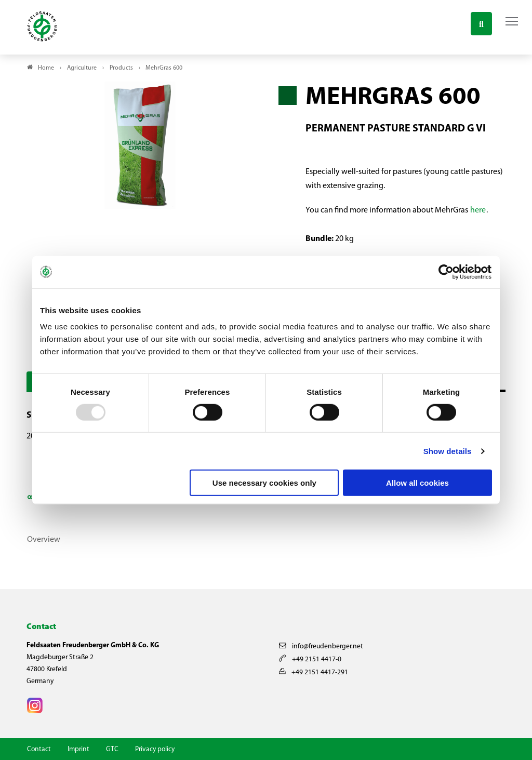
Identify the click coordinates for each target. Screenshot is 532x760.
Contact (39, 749)
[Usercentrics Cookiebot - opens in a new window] (447, 272)
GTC (112, 749)
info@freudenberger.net (321, 646)
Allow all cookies (417, 483)
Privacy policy (155, 749)
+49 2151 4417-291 (314, 672)
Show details (448, 451)
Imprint (78, 749)
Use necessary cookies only (264, 483)
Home (46, 68)
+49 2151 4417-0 (310, 659)
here (478, 210)
